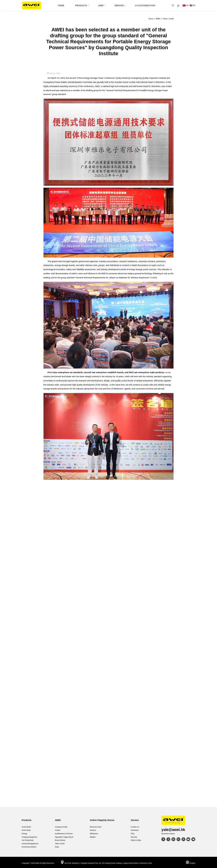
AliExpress (94, 834)
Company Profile (61, 827)
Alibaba (93, 837)
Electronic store (96, 827)
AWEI (102, 5)
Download (134, 830)
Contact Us (135, 827)
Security (134, 837)
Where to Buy (136, 840)
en (193, 5)
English (190, 863)
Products (82, 5)
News (165, 19)
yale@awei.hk (173, 830)
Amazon (93, 830)
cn (186, 5)
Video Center (60, 844)
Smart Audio (26, 827)
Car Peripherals (28, 840)
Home (151, 19)
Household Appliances (30, 844)
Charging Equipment (29, 837)
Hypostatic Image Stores (64, 837)
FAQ (132, 834)
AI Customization (145, 5)
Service (120, 5)
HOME (61, 5)
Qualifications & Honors (64, 834)
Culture (58, 830)
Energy (24, 834)
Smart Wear (26, 830)
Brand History (60, 840)
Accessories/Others (29, 847)
